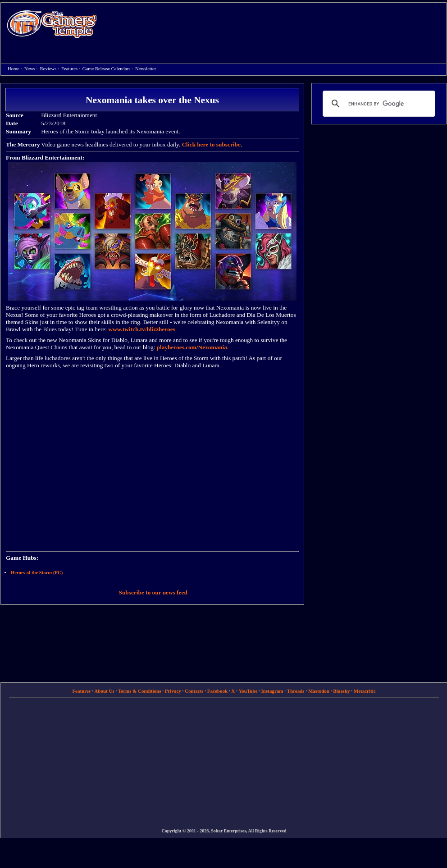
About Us (104, 691)
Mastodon (319, 691)
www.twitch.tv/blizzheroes (142, 329)
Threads (296, 691)
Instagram (272, 691)
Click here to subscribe (211, 144)
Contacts (194, 691)
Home (52, 24)
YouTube (248, 691)
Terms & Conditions (140, 691)
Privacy (173, 691)
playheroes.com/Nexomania (192, 347)
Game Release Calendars (107, 69)
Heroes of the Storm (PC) (37, 573)
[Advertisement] (229, 68)
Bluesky (341, 691)
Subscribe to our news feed (153, 592)
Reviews (48, 69)
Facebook (217, 691)
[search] (378, 104)
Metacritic (365, 691)
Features (69, 69)
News (30, 69)
